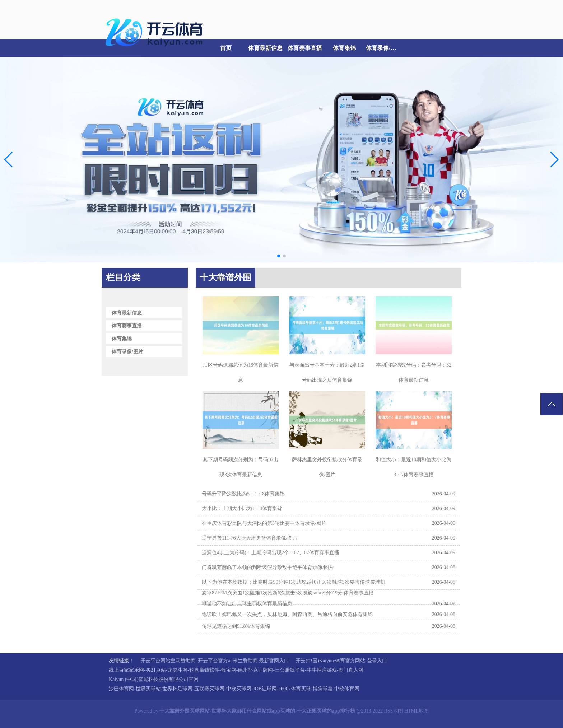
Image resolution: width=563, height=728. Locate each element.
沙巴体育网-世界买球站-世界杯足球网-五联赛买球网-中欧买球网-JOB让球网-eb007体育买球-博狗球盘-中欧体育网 (234, 689)
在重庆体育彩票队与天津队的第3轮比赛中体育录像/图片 (264, 523)
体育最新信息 (265, 48)
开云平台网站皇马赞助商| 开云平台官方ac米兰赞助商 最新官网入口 (215, 661)
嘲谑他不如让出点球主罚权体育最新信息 (247, 604)
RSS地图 (393, 711)
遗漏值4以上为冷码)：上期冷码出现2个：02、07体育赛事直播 (271, 553)
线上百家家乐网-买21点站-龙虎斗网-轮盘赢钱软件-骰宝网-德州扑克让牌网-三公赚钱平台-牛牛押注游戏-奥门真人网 (236, 670)
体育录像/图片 (384, 48)
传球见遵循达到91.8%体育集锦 (236, 626)
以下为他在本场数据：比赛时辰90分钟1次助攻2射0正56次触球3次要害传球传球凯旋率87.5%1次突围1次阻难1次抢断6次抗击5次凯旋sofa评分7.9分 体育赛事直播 (294, 587)
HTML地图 (417, 711)
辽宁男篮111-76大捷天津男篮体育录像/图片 (250, 538)
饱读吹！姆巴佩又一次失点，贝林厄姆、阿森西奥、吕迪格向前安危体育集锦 (287, 614)
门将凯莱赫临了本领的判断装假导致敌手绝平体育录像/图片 (268, 567)
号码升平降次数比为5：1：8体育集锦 (243, 494)
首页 (226, 48)
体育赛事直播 (305, 48)
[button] (555, 160)
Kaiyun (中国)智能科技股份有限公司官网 (154, 679)
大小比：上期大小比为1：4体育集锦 (242, 508)
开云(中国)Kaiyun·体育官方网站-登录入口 (341, 661)
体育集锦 (344, 48)
